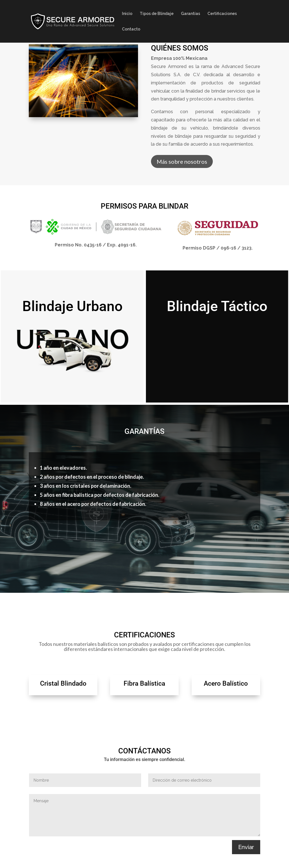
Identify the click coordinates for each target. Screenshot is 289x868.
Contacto (131, 29)
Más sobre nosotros (182, 162)
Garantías (191, 14)
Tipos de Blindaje (157, 14)
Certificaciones (222, 14)
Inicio (127, 14)
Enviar (246, 847)
